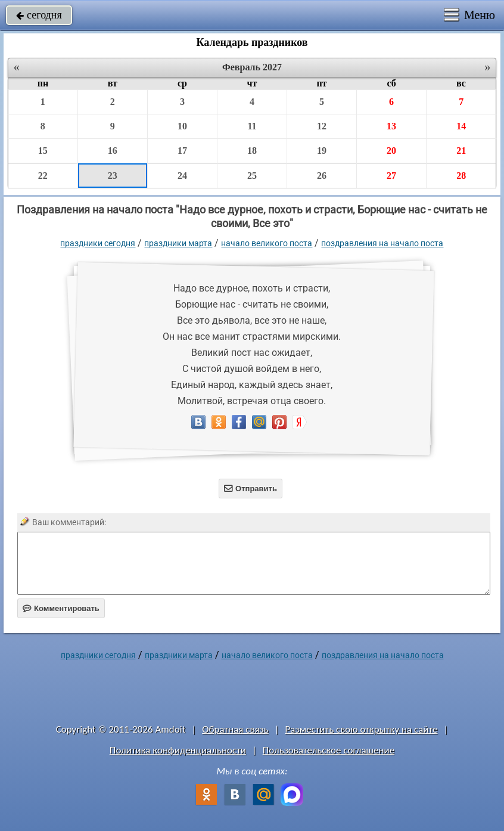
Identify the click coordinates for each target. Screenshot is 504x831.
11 (252, 126)
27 (391, 176)
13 (391, 126)
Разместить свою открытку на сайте (362, 729)
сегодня (39, 15)
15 (43, 151)
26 (322, 176)
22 (43, 176)
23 (113, 176)
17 (182, 151)
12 (322, 126)
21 (461, 151)
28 (461, 176)
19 (322, 151)
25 (252, 176)
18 (252, 151)
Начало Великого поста (267, 243)
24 (182, 176)
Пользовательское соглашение (329, 750)
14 (461, 126)
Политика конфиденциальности (178, 750)
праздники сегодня (98, 243)
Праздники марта (178, 243)
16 (113, 151)
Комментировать (61, 608)
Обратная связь (235, 729)
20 (391, 151)
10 (182, 126)
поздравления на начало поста (382, 243)
